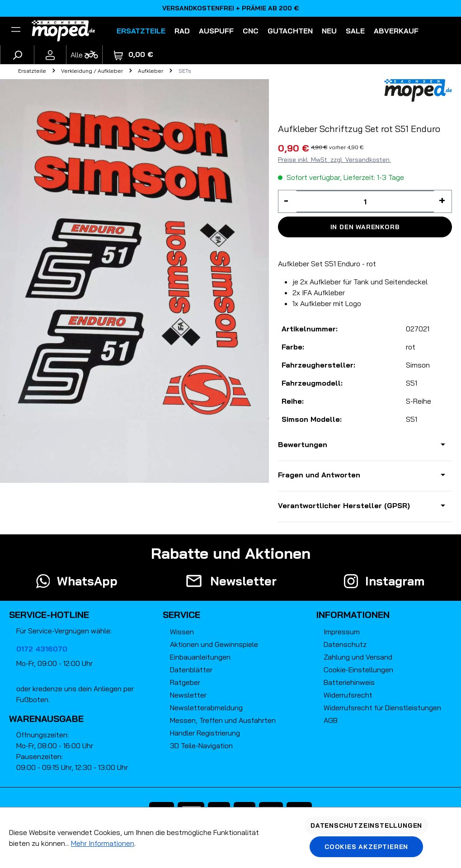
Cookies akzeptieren (366, 847)
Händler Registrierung (205, 733)
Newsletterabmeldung (206, 708)
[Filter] (16, 31)
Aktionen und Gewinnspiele (214, 644)
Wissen (182, 632)
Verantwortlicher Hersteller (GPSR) (344, 505)
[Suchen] (17, 55)
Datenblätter (191, 670)
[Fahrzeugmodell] (84, 55)
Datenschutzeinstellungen (366, 826)
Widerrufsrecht (348, 695)
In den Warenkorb (365, 227)
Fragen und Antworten (319, 475)
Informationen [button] (353, 615)
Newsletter (188, 695)
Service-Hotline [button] (49, 615)
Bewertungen (303, 444)
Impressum (342, 632)
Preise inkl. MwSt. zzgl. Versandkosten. (334, 160)
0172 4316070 (42, 649)
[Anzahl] (365, 201)
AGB (331, 720)
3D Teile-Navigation (201, 745)
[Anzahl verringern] (287, 201)
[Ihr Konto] (50, 55)
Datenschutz (345, 644)
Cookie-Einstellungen (358, 670)
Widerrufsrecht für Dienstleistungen (382, 708)
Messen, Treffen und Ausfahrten (223, 720)
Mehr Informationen (103, 843)
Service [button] (181, 615)
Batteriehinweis (349, 682)
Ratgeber (185, 682)
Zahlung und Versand (358, 657)
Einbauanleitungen (200, 657)
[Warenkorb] (134, 54)
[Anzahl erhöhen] (443, 201)
